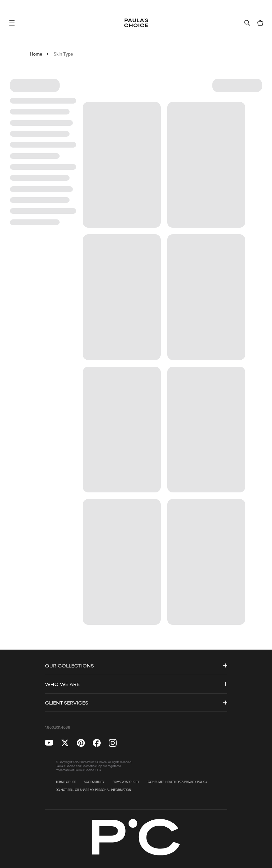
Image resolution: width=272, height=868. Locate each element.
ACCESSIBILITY (94, 782)
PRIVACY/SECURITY (126, 782)
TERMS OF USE (66, 782)
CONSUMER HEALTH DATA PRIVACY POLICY (178, 782)
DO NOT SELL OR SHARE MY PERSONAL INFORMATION (93, 790)
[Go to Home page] (136, 23)
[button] (12, 23)
